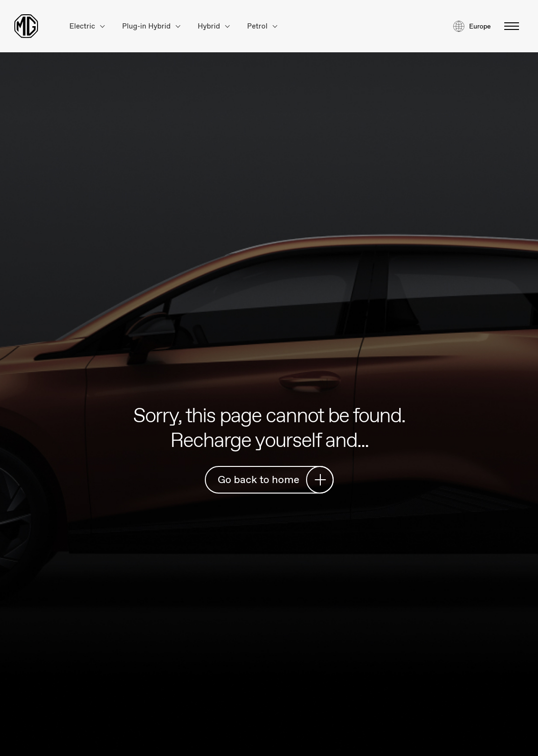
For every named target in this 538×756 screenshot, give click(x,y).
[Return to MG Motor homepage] (26, 26)
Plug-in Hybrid (151, 26)
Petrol (262, 26)
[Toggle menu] (509, 26)
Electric (87, 26)
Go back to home (272, 480)
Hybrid (214, 26)
